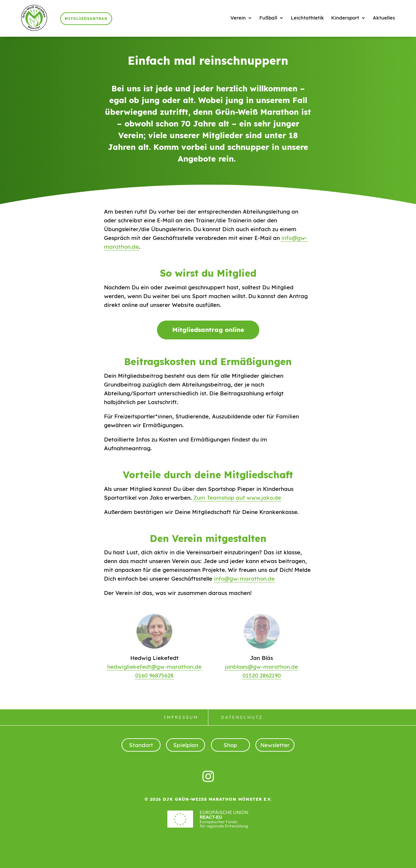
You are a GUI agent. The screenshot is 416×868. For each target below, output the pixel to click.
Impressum (181, 717)
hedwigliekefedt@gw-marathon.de (154, 667)
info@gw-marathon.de (244, 579)
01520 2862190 (262, 675)
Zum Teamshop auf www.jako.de (237, 498)
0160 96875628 (154, 675)
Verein (238, 18)
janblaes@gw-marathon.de (261, 667)
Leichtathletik (307, 18)
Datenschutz (242, 717)
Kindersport (345, 18)
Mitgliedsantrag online (208, 330)
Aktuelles (384, 18)
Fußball (268, 18)
